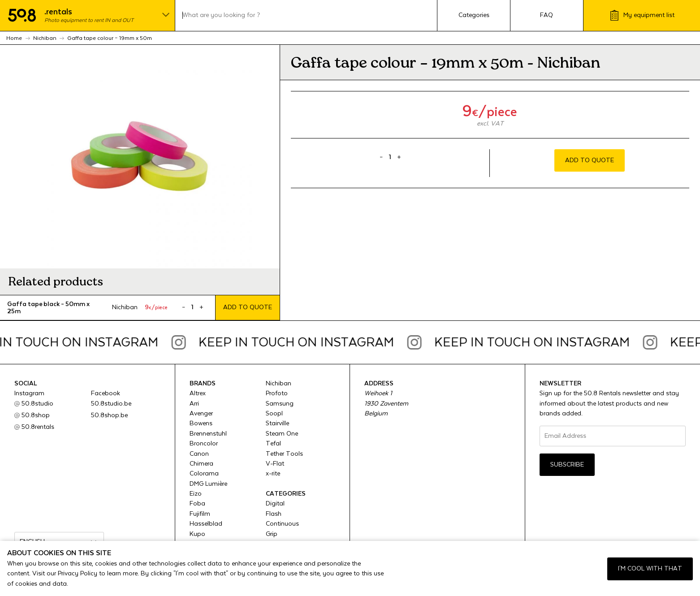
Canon (199, 454)
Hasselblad (206, 524)
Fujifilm (200, 514)
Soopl (274, 414)
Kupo (197, 534)
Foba (197, 504)
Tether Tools (284, 454)
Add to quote (248, 307)
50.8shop (36, 415)
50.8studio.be (111, 404)
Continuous (282, 524)
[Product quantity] (193, 307)
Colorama (204, 474)
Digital (275, 504)
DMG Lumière (208, 484)
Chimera (201, 464)
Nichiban (279, 384)
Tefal (273, 444)
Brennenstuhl (208, 434)
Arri (194, 404)
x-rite (273, 474)
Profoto (277, 393)
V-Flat (275, 464)
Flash (274, 514)
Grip (272, 534)
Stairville (277, 423)
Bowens (201, 423)
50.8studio (37, 404)
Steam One (282, 434)
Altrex (198, 393)
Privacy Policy (78, 574)
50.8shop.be (109, 415)
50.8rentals (38, 427)
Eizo (196, 494)
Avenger (201, 414)
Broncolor (204, 444)
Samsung (280, 404)
